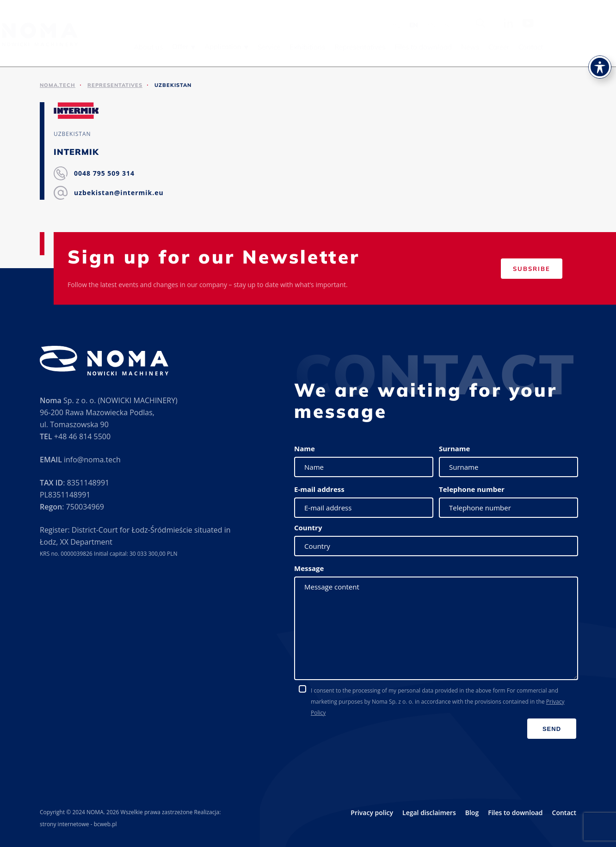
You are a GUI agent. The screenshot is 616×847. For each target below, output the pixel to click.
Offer (238, 46)
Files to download (481, 47)
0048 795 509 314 (104, 173)
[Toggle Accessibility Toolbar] (600, 67)
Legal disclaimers (429, 813)
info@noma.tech (92, 460)
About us (206, 47)
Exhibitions (365, 47)
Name (305, 448)
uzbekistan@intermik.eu (119, 193)
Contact (588, 47)
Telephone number (472, 489)
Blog (472, 813)
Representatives (418, 47)
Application (281, 46)
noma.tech (58, 85)
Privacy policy (372, 813)
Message (309, 568)
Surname (454, 448)
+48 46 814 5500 (82, 436)
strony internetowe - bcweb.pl (78, 824)
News (528, 47)
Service (327, 47)
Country (308, 528)
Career (557, 47)
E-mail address (319, 489)
